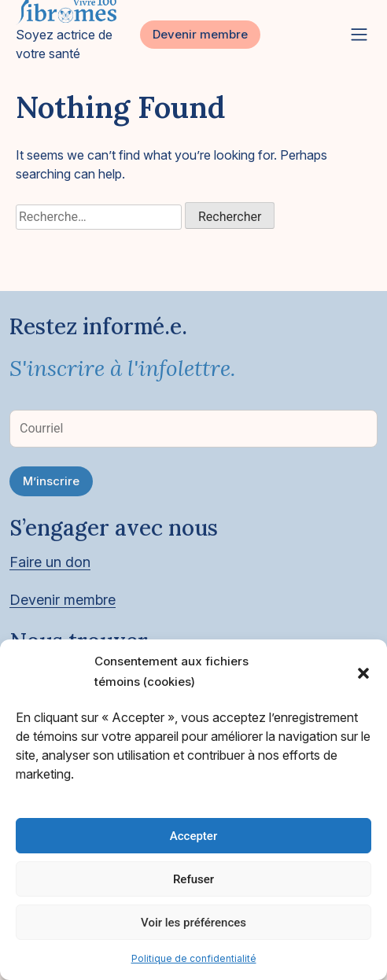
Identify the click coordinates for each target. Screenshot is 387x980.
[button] (363, 672)
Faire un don (50, 562)
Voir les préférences (193, 923)
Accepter (193, 836)
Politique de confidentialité (194, 958)
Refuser (193, 879)
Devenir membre (200, 34)
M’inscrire (51, 481)
